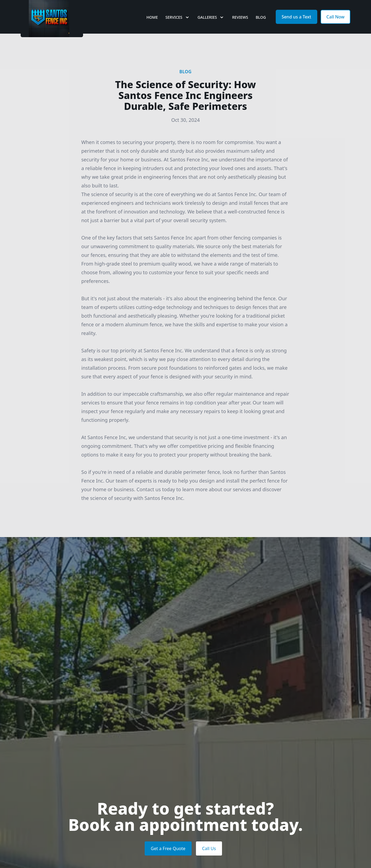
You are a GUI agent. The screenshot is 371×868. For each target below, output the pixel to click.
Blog (261, 24)
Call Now (336, 24)
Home (152, 24)
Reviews (240, 24)
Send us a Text (297, 24)
